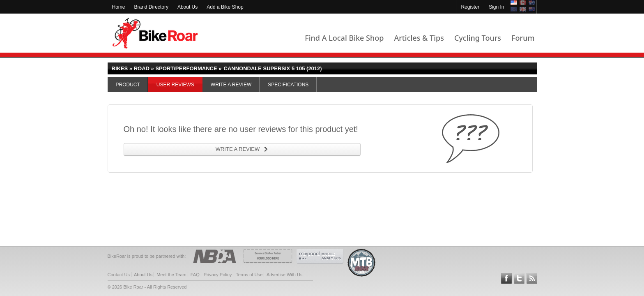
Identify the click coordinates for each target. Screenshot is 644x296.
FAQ (195, 275)
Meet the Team (171, 275)
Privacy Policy (218, 275)
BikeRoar (155, 33)
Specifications (288, 85)
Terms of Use (249, 275)
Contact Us (119, 275)
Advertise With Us (284, 275)
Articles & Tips (419, 38)
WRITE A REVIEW (238, 149)
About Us (187, 7)
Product (128, 85)
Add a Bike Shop (225, 7)
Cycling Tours (478, 38)
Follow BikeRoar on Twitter (519, 278)
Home (119, 7)
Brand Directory (151, 7)
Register (470, 7)
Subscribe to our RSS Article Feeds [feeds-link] (532, 278)
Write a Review (231, 85)
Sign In (496, 7)
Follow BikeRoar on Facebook (506, 278)
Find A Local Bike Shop (344, 38)
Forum (523, 38)
